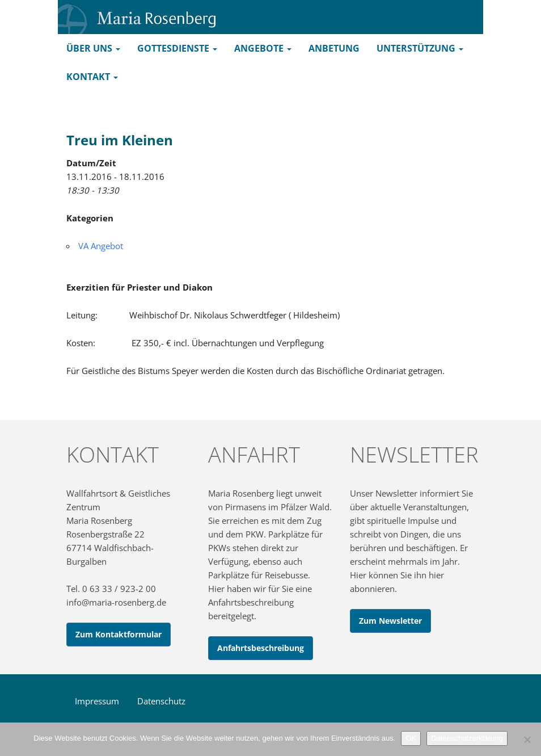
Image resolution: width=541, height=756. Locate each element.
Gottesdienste (177, 48)
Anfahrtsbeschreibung (261, 648)
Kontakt (92, 77)
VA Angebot (101, 246)
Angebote (263, 48)
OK (411, 738)
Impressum (97, 701)
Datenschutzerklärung (467, 738)
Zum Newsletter (390, 621)
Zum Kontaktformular (119, 634)
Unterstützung (420, 48)
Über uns (93, 48)
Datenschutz (161, 701)
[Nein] (527, 740)
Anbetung (334, 48)
